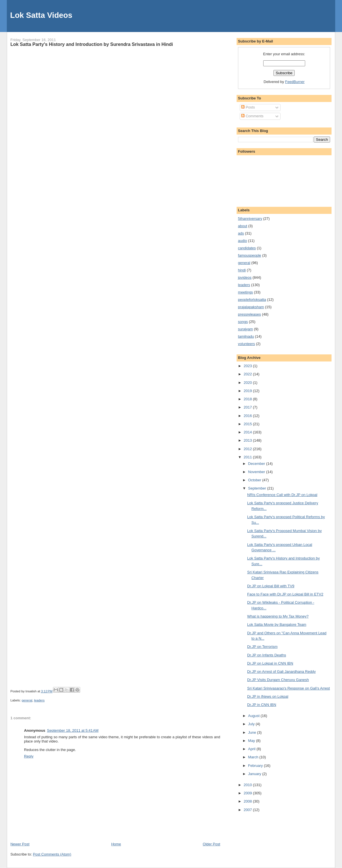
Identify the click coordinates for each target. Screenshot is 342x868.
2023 (248, 366)
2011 (248, 457)
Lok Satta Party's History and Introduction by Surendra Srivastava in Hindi (92, 44)
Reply (29, 756)
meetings (246, 292)
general (27, 700)
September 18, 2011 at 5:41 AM (73, 730)
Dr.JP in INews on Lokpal (268, 696)
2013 (248, 440)
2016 (248, 416)
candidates (247, 248)
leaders (39, 700)
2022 (248, 374)
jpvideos (245, 277)
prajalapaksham (251, 307)
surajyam (246, 329)
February (256, 766)
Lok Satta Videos (41, 15)
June (253, 732)
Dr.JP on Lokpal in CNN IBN (270, 663)
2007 (248, 810)
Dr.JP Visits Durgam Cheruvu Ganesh (278, 680)
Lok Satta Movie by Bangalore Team (277, 625)
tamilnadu (246, 336)
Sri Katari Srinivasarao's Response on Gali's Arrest (288, 688)
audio (243, 241)
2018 (248, 399)
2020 (248, 383)
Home (116, 844)
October (255, 480)
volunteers (247, 344)
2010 (248, 785)
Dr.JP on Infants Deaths (266, 655)
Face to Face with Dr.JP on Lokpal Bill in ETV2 (285, 594)
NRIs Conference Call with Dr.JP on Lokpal (282, 495)
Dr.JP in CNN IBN (262, 705)
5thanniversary (250, 219)
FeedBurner (295, 82)
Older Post (212, 844)
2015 (248, 424)
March (254, 757)
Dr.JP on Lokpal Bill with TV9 (271, 586)
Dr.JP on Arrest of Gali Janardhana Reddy (281, 672)
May (252, 741)
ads (241, 233)
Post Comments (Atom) (52, 854)
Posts (248, 107)
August (254, 716)
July (252, 724)
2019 (248, 391)
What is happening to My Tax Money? (278, 616)
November (257, 472)
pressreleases (249, 314)
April (252, 749)
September (258, 488)
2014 (248, 432)
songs (243, 322)
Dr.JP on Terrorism (262, 647)
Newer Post (20, 844)
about (243, 226)
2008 (248, 801)
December (257, 464)
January (255, 774)
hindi (242, 270)
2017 (248, 407)
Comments (252, 116)
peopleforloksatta (252, 300)
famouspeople (250, 255)
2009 (248, 793)
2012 (248, 449)
